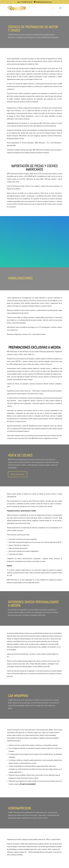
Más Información (18, 474)
